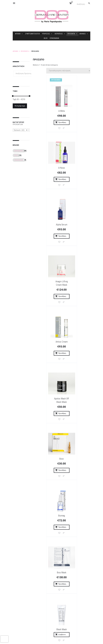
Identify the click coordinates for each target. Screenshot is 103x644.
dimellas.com (46, 641)
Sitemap (56, 641)
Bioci (46, 287)
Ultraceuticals (19, 160)
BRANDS (84, 34)
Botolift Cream (77, 401)
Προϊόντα (25, 51)
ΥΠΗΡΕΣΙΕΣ (47, 34)
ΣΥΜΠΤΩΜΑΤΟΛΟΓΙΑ (32, 34)
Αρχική (15, 51)
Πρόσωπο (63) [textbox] (20, 130)
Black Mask (77, 344)
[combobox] (21, 130)
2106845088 (77, 626)
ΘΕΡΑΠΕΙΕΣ (60, 34)
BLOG (46, 38)
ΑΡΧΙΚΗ (19, 34)
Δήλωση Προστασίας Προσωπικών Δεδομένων (40, 624)
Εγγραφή (75, 580)
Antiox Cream (46, 227)
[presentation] (4, 639)
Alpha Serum (46, 167)
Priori (16, 155)
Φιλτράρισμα (20, 106)
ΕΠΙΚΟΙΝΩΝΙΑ (54, 38)
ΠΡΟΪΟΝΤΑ (72, 34)
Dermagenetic (19, 151)
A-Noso (77, 111)
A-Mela (46, 111)
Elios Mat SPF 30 (77, 521)
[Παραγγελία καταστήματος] (68, 71)
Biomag (77, 287)
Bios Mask (46, 344)
